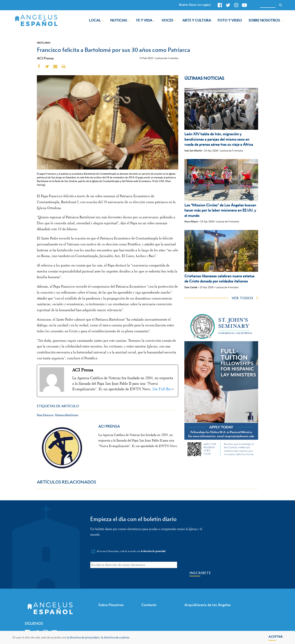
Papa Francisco (45, 415)
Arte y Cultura (197, 20)
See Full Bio (162, 389)
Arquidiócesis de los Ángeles (208, 605)
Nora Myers (191, 221)
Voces (167, 20)
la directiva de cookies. (115, 637)
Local (95, 20)
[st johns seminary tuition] (221, 457)
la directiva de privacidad (83, 637)
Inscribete (200, 573)
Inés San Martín (193, 151)
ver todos (242, 298)
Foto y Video (230, 20)
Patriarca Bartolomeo (67, 415)
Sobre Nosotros (264, 20)
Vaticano (44, 43)
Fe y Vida (144, 20)
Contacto (149, 605)
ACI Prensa (45, 58)
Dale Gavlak (191, 287)
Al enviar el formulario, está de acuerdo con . (131, 551)
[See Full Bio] (173, 389)
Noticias (119, 20)
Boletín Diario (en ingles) (195, 5)
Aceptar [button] (276, 637)
